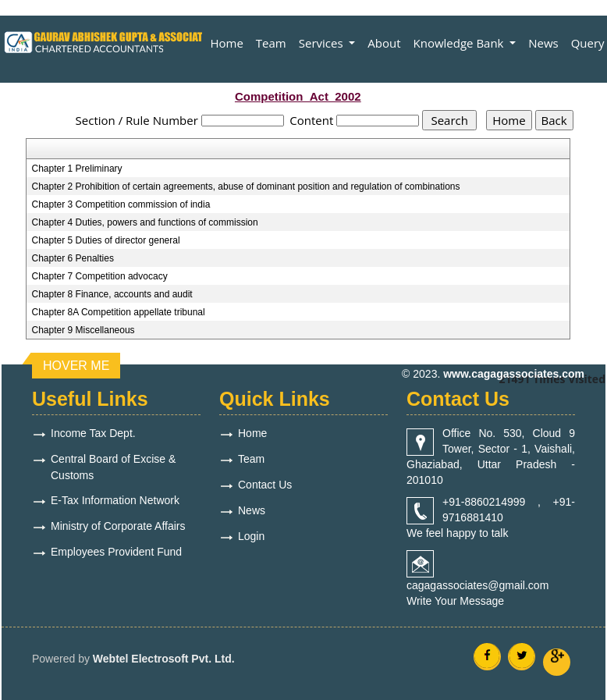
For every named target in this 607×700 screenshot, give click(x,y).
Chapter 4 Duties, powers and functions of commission (145, 222)
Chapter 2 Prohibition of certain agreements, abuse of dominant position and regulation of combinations (246, 187)
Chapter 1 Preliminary (77, 169)
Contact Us (265, 485)
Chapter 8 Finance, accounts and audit (112, 294)
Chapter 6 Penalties (73, 258)
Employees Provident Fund (116, 552)
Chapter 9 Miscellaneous (83, 330)
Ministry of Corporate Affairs (118, 526)
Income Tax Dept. (93, 433)
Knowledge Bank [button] (460, 43)
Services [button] (323, 43)
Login (251, 536)
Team (271, 43)
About (384, 43)
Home (226, 43)
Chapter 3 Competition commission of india (121, 204)
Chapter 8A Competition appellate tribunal (119, 312)
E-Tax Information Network (115, 500)
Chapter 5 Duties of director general (106, 240)
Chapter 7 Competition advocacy (100, 276)
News (543, 43)
